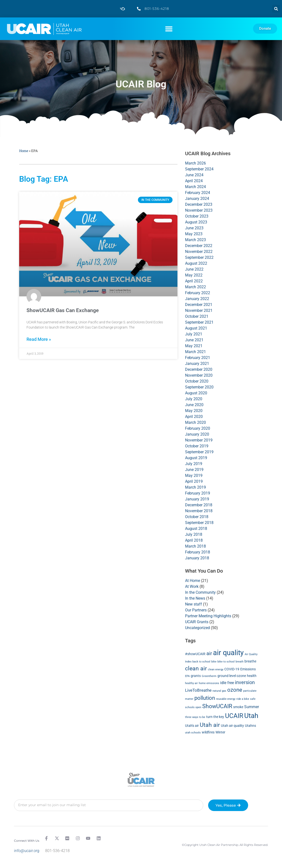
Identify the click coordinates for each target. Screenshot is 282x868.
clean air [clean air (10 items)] (196, 668)
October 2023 (197, 216)
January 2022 (197, 299)
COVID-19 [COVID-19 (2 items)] (232, 669)
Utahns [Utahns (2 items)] (250, 726)
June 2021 (194, 340)
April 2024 (194, 181)
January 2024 (197, 199)
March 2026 (195, 163)
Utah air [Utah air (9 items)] (210, 725)
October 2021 (197, 316)
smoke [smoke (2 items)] (238, 707)
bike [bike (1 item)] (214, 662)
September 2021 (199, 322)
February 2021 (198, 358)
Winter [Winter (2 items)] (220, 732)
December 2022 (199, 246)
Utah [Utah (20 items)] (251, 716)
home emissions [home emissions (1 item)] (209, 683)
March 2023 (195, 240)
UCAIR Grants (197, 622)
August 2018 (196, 529)
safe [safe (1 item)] (253, 699)
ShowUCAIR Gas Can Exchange (63, 310)
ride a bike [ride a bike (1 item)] (243, 699)
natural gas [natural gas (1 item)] (219, 691)
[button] (276, 9)
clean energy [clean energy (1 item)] (216, 669)
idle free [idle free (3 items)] (227, 683)
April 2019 (194, 481)
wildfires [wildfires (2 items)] (208, 732)
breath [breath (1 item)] (240, 662)
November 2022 (199, 252)
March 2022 (195, 287)
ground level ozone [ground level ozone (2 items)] (232, 676)
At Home (193, 581)
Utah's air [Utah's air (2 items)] (192, 726)
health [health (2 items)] (252, 676)
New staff (194, 604)
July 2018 (194, 534)
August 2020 (196, 393)
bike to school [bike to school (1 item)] (226, 662)
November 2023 (199, 210)
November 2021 (199, 310)
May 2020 (194, 411)
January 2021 (197, 364)
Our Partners (196, 610)
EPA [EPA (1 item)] (187, 676)
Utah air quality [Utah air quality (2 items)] (232, 726)
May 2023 (194, 234)
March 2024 (195, 187)
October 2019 (197, 446)
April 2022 (194, 281)
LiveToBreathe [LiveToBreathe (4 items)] (198, 690)
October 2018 (197, 517)
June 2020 (194, 405)
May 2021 (194, 346)
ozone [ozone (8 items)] (235, 690)
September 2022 (199, 257)
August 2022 (196, 263)
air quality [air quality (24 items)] (228, 653)
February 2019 (198, 493)
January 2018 (197, 558)
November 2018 (199, 511)
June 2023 (194, 228)
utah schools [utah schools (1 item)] (193, 733)
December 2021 (199, 305)
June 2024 (194, 175)
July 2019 (194, 464)
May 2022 (194, 275)
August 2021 (196, 328)
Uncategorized (197, 628)
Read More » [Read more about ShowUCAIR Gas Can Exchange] (39, 339)
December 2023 (199, 204)
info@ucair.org (27, 851)
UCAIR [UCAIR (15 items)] (234, 716)
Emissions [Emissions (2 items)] (248, 669)
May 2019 (194, 475)
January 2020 (197, 434)
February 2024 (198, 193)
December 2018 (199, 505)
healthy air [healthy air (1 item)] (191, 683)
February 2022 (198, 293)
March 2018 (195, 546)
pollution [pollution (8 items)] (205, 698)
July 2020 (194, 399)
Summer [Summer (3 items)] (252, 707)
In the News (195, 598)
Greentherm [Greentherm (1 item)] (209, 676)
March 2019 (195, 487)
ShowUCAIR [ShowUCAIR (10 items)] (217, 706)
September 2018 (199, 523)
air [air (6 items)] (209, 653)
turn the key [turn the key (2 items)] (215, 717)
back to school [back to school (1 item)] (201, 662)
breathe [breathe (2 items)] (250, 661)
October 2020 (197, 381)
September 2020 (199, 387)
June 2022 (194, 269)
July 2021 (194, 334)
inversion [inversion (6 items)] (245, 682)
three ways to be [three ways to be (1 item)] (195, 717)
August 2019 (196, 458)
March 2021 (195, 352)
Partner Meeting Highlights (208, 616)
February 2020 (198, 428)
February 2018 (198, 552)
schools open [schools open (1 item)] (193, 707)
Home (24, 151)
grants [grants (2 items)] (196, 676)
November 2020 (199, 375)
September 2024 (199, 169)
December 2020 (199, 369)
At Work (192, 586)
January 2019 (197, 499)
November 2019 (199, 440)
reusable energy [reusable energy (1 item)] (226, 699)
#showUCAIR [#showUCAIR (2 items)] (195, 654)
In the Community (200, 592)
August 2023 (196, 222)
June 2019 (194, 470)
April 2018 (194, 540)
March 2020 (195, 422)
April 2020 (194, 417)
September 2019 (199, 452)
